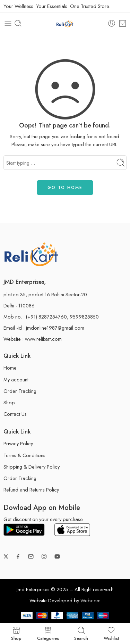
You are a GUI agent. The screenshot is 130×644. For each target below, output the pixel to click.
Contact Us (15, 414)
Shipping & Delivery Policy (32, 467)
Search (81, 633)
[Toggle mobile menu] (8, 23)
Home (10, 368)
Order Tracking (20, 391)
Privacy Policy (18, 443)
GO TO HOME (65, 188)
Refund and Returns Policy (31, 490)
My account (16, 379)
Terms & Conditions (24, 455)
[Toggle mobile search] (18, 23)
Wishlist (111, 633)
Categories (48, 633)
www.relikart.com (43, 339)
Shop (9, 402)
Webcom (90, 600)
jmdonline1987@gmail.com (55, 328)
